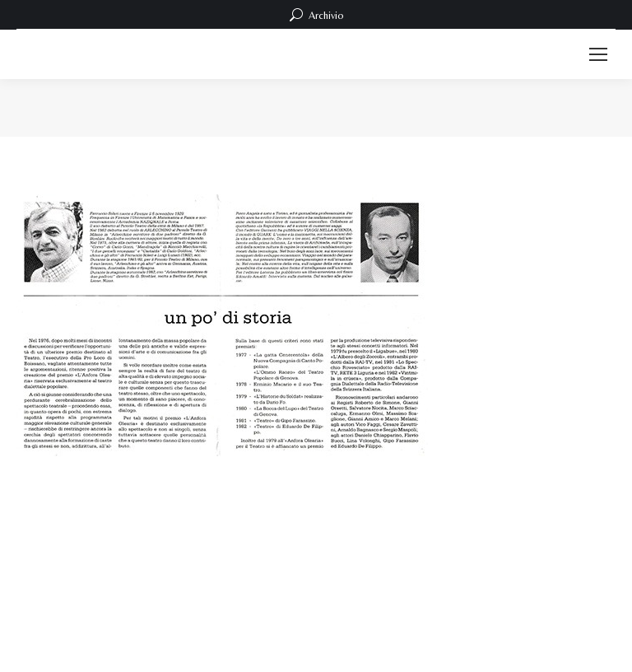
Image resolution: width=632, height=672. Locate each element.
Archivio (316, 15)
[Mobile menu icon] (598, 54)
